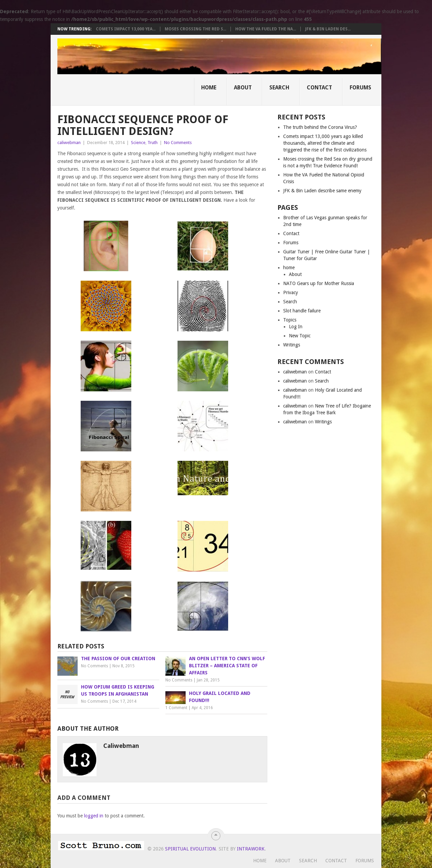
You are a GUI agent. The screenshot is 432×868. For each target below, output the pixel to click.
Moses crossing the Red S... (195, 29)
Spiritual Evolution (190, 849)
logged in (94, 816)
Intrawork (251, 849)
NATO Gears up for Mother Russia (319, 283)
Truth (153, 143)
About (243, 88)
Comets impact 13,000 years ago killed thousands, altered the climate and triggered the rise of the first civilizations (325, 143)
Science (138, 143)
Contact (319, 88)
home (289, 268)
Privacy (291, 292)
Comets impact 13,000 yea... (126, 29)
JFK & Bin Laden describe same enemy (322, 191)
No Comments (178, 143)
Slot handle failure (302, 311)
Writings (292, 345)
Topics (290, 320)
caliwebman (69, 143)
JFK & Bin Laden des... (328, 29)
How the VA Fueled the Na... (266, 29)
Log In (296, 327)
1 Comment (176, 708)
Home (209, 88)
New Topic (300, 336)
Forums (360, 88)
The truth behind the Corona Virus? (320, 127)
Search (279, 88)
